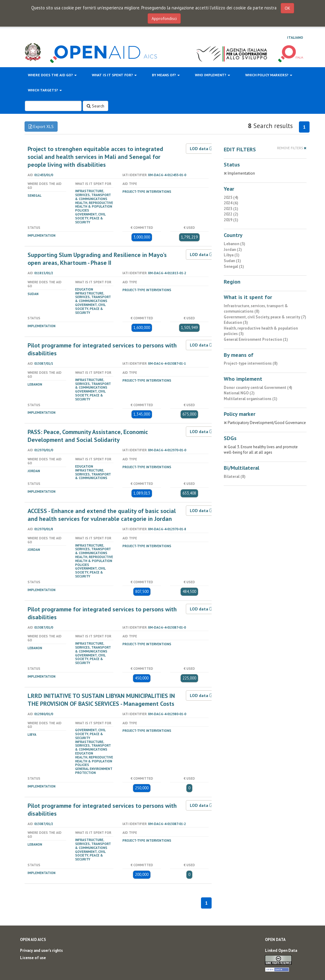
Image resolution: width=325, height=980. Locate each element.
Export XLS (41, 127)
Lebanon (35, 384)
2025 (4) (231, 197)
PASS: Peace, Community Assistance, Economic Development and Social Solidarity (88, 436)
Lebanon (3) (235, 244)
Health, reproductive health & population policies (94, 207)
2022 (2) (231, 214)
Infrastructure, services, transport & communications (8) (256, 309)
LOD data (202, 149)
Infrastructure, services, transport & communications (93, 195)
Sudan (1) (232, 261)
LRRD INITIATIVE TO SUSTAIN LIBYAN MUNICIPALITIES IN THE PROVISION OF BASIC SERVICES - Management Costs (101, 700)
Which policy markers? (269, 75)
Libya (32, 735)
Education (84, 289)
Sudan (33, 294)
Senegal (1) (234, 266)
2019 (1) (231, 220)
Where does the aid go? (52, 75)
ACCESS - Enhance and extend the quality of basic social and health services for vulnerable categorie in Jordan (102, 515)
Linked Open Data (281, 950)
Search (95, 106)
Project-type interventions (147, 192)
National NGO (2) (239, 393)
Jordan (34, 471)
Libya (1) (232, 255)
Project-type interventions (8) (251, 363)
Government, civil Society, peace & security (90, 218)
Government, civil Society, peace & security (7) (265, 317)
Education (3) (236, 322)
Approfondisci (164, 18)
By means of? (166, 75)
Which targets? (45, 90)
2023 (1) (231, 209)
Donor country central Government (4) (258, 388)
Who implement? (213, 75)
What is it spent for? (114, 75)
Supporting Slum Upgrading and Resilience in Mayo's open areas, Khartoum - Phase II (97, 259)
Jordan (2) (233, 250)
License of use (33, 958)
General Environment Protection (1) (256, 339)
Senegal (35, 196)
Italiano (295, 37)
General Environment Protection (94, 771)
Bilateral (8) (235, 477)
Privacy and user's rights (41, 950)
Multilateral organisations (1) (251, 399)
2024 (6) (231, 203)
